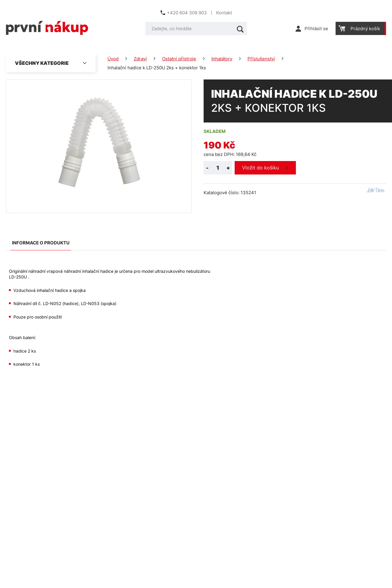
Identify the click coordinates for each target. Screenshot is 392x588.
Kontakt (224, 13)
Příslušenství (261, 59)
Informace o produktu (41, 243)
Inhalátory (222, 59)
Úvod (113, 59)
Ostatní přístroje (179, 59)
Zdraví (140, 59)
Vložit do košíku (260, 168)
